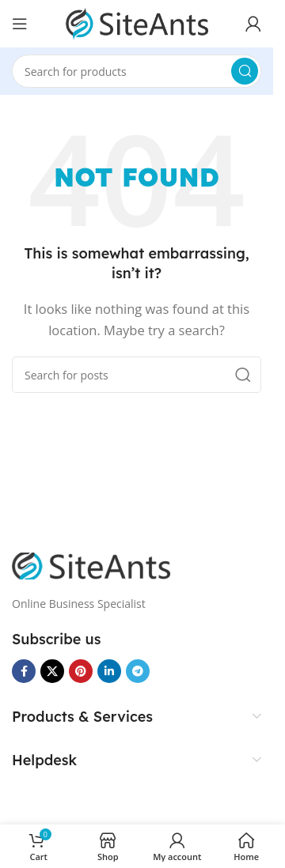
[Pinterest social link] (81, 671)
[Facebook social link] (24, 671)
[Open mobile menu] (20, 24)
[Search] (137, 71)
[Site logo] (137, 22)
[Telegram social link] (138, 671)
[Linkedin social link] (109, 671)
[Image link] (91, 564)
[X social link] (52, 671)
